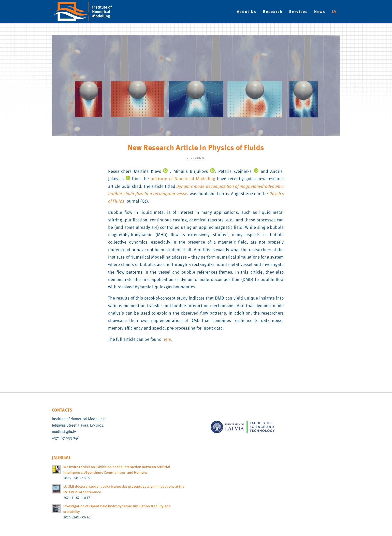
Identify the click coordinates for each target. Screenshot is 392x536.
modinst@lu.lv (64, 431)
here (167, 339)
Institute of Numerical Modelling (183, 178)
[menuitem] (247, 11)
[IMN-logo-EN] (86, 11)
